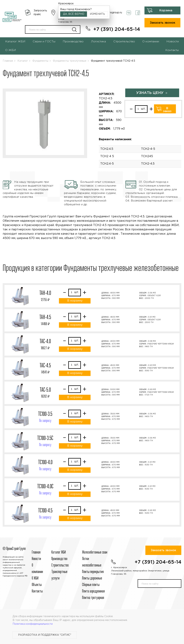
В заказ (167, 110)
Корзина (166, 11)
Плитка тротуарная (93, 598)
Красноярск (66, 4)
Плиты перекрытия (93, 572)
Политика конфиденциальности (33, 624)
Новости (173, 42)
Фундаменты (40, 61)
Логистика (98, 42)
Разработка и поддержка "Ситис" (45, 635)
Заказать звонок (163, 23)
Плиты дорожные (92, 578)
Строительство (124, 42)
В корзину (75, 301)
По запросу (45, 421)
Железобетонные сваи (95, 552)
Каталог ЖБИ (15, 42)
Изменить (97, 14)
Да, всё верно (74, 14)
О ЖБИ (11, 50)
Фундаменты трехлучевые (70, 61)
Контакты (172, 50)
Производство (73, 42)
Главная (8, 61)
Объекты (37, 585)
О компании (151, 42)
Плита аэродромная (93, 591)
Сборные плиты (91, 585)
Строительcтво (60, 565)
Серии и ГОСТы (44, 42)
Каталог (23, 61)
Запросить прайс (40, 13)
